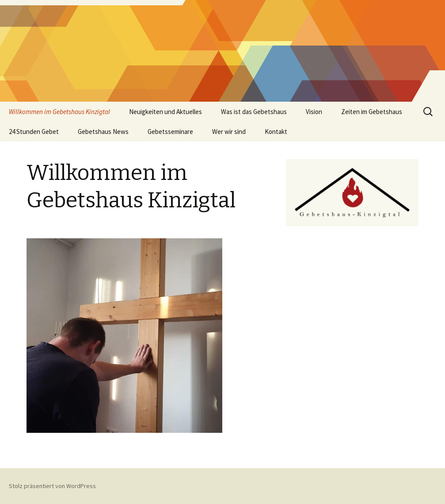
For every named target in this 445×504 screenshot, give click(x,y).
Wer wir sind (229, 132)
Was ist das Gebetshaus (254, 112)
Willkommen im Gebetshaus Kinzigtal (59, 112)
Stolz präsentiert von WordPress (52, 486)
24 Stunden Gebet (34, 132)
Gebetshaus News (103, 132)
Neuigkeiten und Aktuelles (165, 112)
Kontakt (276, 132)
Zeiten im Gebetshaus (372, 112)
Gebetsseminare (170, 132)
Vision (314, 112)
